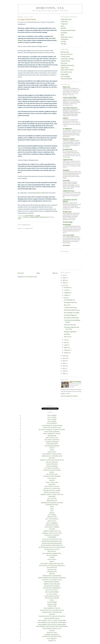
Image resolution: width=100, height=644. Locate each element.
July (65, 298)
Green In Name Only (52, 492)
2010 (64, 371)
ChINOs (52, 448)
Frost (52, 472)
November (67, 287)
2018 (64, 283)
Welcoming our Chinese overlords (52, 622)
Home (38, 273)
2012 (64, 366)
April (66, 345)
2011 (64, 368)
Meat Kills (52, 551)
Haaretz (63, 26)
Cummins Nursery (65, 61)
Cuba (52, 450)
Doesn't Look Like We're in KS (52, 460)
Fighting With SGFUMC (52, 470)
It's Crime (52, 515)
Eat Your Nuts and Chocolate (71, 318)
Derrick (52, 458)
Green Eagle (66, 180)
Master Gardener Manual (67, 70)
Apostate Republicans (52, 427)
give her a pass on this (37, 51)
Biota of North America (67, 54)
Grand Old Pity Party (52, 490)
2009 (64, 373)
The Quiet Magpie (68, 222)
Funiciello (26, 217)
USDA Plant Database (66, 79)
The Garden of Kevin (52, 608)
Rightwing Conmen (52, 586)
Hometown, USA (50, 8)
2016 (64, 356)
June (66, 340)
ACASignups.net (67, 128)
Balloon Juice (66, 87)
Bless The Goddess (52, 432)
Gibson (52, 480)
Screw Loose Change (68, 235)
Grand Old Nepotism (52, 488)
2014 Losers (52, 419)
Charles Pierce (64, 22)
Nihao (52, 561)
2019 (64, 280)
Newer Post (21, 273)
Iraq (52, 509)
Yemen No (52, 641)
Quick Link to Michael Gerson (72, 310)
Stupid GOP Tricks (52, 598)
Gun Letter (52, 499)
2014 (64, 361)
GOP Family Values (52, 486)
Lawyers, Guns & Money (70, 97)
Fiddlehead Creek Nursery (67, 65)
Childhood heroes (52, 446)
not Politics (52, 568)
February (67, 350)
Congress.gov (64, 24)
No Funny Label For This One (52, 564)
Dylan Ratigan (52, 462)
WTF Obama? (52, 639)
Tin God (52, 614)
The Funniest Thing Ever (70, 315)
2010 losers (52, 415)
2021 (64, 275)
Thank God (52, 606)
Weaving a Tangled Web (70, 332)
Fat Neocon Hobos (52, 468)
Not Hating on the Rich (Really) (52, 566)
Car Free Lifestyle (52, 440)
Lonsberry (52, 537)
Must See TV (67, 305)
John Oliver (52, 517)
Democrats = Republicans (52, 456)
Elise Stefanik (52, 464)
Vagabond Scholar (68, 160)
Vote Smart (64, 44)
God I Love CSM (52, 482)
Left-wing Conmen (52, 527)
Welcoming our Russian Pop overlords (52, 626)
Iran (52, 507)
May (66, 342)
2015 (64, 358)
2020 (64, 278)
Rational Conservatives (52, 580)
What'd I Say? (52, 633)
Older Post (55, 273)
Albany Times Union (66, 19)
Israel (52, 513)
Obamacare (52, 570)
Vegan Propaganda (52, 618)
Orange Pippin (64, 74)
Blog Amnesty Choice (52, 434)
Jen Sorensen (66, 245)
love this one (22, 22)
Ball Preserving (65, 52)
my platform (52, 555)
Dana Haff (52, 452)
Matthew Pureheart (41, 193)
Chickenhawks (52, 444)
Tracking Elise (64, 39)
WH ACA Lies (68, 337)
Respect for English (52, 584)
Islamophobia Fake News (70, 302)
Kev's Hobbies (52, 523)
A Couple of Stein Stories (70, 308)
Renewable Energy (52, 582)
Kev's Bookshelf (52, 519)
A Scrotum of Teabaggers (52, 426)
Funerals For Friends (52, 476)
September (67, 293)
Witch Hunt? (67, 334)
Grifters (52, 496)
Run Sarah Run (52, 590)
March (66, 348)
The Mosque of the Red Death (52, 610)
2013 (64, 363)
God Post (52, 484)
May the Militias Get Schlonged (52, 547)
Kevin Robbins (77, 382)
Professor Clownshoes (52, 576)
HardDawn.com (67, 212)
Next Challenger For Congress (72, 313)
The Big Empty (67, 225)
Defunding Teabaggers (52, 454)
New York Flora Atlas (66, 72)
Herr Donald (52, 501)
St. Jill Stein (52, 594)
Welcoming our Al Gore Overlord (52, 620)
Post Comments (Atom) (31, 277)
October (66, 290)
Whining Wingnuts (52, 635)
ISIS (52, 511)
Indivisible (63, 28)
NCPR (62, 35)
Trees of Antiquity (65, 76)
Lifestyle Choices (52, 535)
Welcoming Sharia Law (52, 628)
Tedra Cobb (52, 604)
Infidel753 (66, 118)
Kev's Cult (52, 521)
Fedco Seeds (64, 63)
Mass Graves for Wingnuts (52, 545)
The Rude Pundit (67, 149)
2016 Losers (52, 421)
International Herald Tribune (68, 30)
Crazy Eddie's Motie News (70, 108)
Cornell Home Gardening (67, 59)
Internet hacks (52, 505)
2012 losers (52, 417)
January (66, 353)
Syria (52, 600)
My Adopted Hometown (52, 553)
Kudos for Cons (52, 525)
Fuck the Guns (52, 474)
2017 (64, 285)
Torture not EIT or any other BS (52, 616)
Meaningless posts (52, 549)
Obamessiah (52, 572)
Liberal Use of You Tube (52, 533)
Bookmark (52, 436)
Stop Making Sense (52, 596)
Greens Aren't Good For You (40, 217)
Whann (52, 630)
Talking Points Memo (69, 191)
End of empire (52, 466)
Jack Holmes (64, 33)
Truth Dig (63, 42)
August (66, 295)
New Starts (52, 559)
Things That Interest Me (52, 612)
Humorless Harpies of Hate (52, 503)
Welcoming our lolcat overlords (52, 624)
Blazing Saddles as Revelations (52, 430)
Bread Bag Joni (52, 438)
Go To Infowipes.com (69, 300)
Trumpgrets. (66, 170)
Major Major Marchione (52, 543)
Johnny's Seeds (65, 68)
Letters (52, 529)
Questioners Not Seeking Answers (52, 578)
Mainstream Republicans (52, 541)
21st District (52, 423)
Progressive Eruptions (69, 139)
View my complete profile (69, 396)
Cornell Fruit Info (65, 56)
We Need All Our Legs (70, 325)
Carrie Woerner (52, 442)
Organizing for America (67, 37)
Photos (52, 574)
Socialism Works (52, 592)
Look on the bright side (52, 539)
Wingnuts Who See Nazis (52, 637)
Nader (52, 557)
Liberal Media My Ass (52, 531)
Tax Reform (52, 602)
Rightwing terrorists (52, 588)
